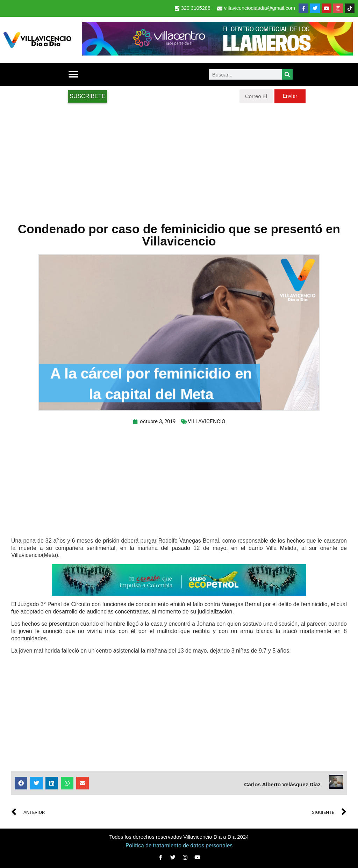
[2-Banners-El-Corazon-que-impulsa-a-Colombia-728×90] (179, 594)
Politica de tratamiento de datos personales (179, 845)
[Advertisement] (179, 159)
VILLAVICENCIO (206, 421)
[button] (73, 75)
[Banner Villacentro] (217, 54)
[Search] (287, 74)
